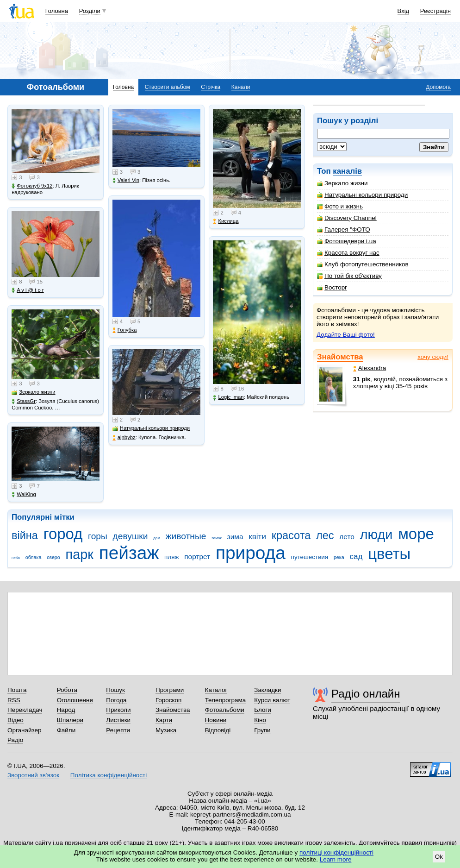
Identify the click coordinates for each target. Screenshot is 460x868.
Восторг (332, 287)
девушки (131, 536)
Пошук (115, 690)
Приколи (118, 710)
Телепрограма (226, 700)
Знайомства (340, 357)
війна (25, 535)
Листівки (118, 720)
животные (186, 536)
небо (16, 558)
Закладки (267, 690)
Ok (439, 857)
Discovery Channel (347, 218)
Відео (16, 720)
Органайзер (24, 730)
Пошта (17, 690)
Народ (66, 710)
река (339, 557)
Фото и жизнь (340, 206)
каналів (347, 171)
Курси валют (272, 700)
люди (376, 535)
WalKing (24, 494)
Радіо (15, 740)
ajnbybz (124, 437)
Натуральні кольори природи (362, 195)
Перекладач (25, 710)
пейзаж (129, 553)
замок (217, 538)
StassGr (24, 401)
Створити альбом (168, 87)
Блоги (263, 710)
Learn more (336, 859)
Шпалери (70, 720)
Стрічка (211, 87)
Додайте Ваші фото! (346, 335)
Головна (57, 11)
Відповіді (218, 730)
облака (34, 557)
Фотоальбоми (225, 710)
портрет (197, 557)
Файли (66, 730)
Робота (67, 690)
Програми (170, 690)
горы (98, 536)
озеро (53, 557)
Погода (116, 700)
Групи (262, 730)
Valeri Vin (126, 180)
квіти (257, 537)
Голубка (125, 330)
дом (157, 538)
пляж (171, 557)
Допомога (438, 87)
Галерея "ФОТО (344, 230)
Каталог (216, 690)
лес (325, 535)
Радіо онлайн (366, 694)
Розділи (90, 11)
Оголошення (75, 700)
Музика (166, 730)
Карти (164, 720)
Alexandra (370, 368)
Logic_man (228, 397)
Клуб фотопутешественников (363, 264)
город (63, 534)
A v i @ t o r (28, 290)
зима (235, 537)
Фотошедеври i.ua (347, 241)
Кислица (226, 221)
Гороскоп (168, 700)
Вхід (404, 11)
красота (291, 535)
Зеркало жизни (342, 183)
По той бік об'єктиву (349, 276)
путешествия (310, 557)
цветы (389, 554)
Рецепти (118, 730)
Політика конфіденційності (109, 775)
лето (347, 537)
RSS (14, 700)
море (416, 534)
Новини (216, 720)
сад (356, 557)
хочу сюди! (433, 357)
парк (80, 554)
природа (251, 553)
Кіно (260, 720)
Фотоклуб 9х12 (32, 186)
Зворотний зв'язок (33, 775)
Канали (241, 87)
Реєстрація (435, 11)
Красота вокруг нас (348, 253)
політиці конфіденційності (336, 852)
